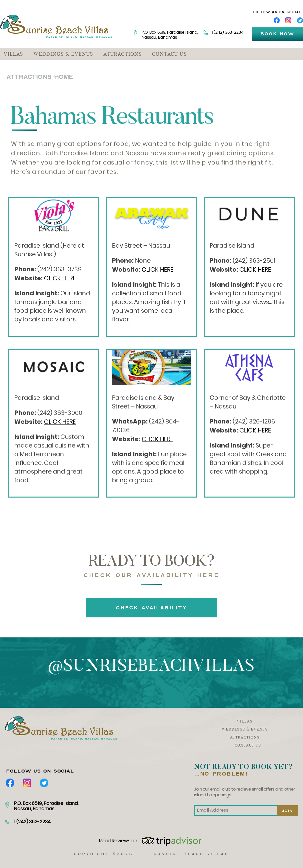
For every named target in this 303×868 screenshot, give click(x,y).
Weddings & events (63, 54)
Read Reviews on (151, 841)
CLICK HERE (60, 279)
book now (277, 34)
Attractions (122, 54)
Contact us (169, 54)
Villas (13, 54)
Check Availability (152, 608)
